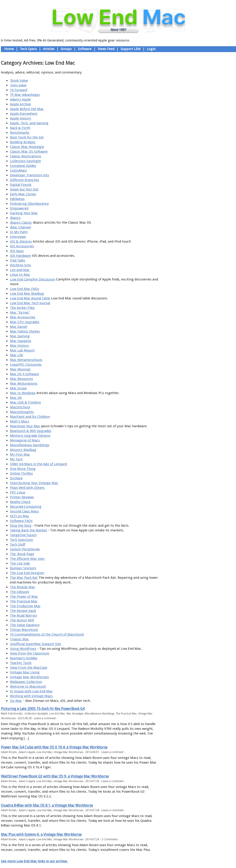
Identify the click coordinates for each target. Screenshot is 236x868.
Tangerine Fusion (23, 535)
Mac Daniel (19, 327)
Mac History (19, 346)
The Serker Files (22, 308)
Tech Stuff (18, 544)
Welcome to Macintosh (28, 687)
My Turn (16, 459)
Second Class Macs (24, 511)
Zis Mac (16, 701)
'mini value (18, 85)
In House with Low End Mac (31, 691)
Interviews (18, 237)
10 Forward (19, 90)
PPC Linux (18, 492)
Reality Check (20, 502)
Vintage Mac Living (25, 672)
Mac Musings (20, 369)
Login (151, 49)
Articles (49, 49)
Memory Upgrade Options (30, 436)
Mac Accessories (23, 317)
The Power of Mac (24, 597)
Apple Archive (20, 104)
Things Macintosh (24, 630)
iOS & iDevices (21, 241)
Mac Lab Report (22, 350)
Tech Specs (28, 49)
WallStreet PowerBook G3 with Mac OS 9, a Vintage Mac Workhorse (55, 776)
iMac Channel (20, 227)
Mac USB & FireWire (25, 402)
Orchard (16, 478)
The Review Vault (23, 611)
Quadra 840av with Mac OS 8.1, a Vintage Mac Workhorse (47, 805)
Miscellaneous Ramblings (30, 445)
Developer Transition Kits (29, 175)
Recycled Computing (26, 507)
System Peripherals (25, 549)
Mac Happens (21, 341)
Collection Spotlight (25, 161)
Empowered (19, 208)
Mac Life (17, 355)
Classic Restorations (26, 156)
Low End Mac (57, 714)
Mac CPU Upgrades (25, 322)
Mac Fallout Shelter (25, 331)
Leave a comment (45, 718)
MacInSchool (20, 407)
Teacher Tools (21, 663)
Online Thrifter (21, 473)
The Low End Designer (27, 573)
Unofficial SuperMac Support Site (35, 644)
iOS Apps (17, 251)
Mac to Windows (23, 393)
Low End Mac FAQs (25, 289)
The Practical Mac (24, 601)
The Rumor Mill (22, 620)
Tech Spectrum (21, 540)
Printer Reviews (22, 497)
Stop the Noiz (21, 526)
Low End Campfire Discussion (33, 279)
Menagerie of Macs (25, 440)
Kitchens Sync (21, 265)
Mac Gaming (20, 336)
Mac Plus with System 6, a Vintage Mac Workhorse (41, 835)
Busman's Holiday (24, 658)
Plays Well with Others (27, 488)
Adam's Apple (20, 99)
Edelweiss (17, 199)
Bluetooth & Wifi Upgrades (31, 431)
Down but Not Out (24, 189)
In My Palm (19, 232)
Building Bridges (23, 142)
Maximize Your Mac (25, 426)
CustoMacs (18, 170)
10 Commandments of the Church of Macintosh (47, 634)
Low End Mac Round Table (30, 298)
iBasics (15, 218)
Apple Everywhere (24, 114)
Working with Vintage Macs (31, 696)
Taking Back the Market (28, 530)
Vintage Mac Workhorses (29, 677)
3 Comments (110, 839)
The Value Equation (25, 625)
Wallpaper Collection (26, 682)
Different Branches (25, 180)
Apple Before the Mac (27, 109)
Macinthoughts (22, 412)
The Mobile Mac (22, 587)
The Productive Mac (25, 606)
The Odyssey (20, 592)
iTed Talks (18, 260)
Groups (66, 49)
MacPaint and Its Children (30, 417)
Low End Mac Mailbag (27, 294)
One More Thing (23, 469)
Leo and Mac (20, 270)
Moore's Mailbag (23, 450)
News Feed (106, 49)
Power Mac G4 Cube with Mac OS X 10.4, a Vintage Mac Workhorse (54, 747)
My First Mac (20, 455)
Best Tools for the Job (27, 137)
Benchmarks (20, 133)
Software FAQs (21, 521)
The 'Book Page (22, 554)
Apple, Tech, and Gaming (29, 123)
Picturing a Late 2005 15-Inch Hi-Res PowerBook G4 (43, 709)
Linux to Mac (20, 275)
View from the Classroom (30, 653)
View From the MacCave (29, 668)
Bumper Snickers (23, 568)
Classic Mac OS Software (29, 152)
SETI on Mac (20, 516)
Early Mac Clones (23, 194)
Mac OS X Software (25, 374)
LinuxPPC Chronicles (26, 365)
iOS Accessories (22, 246)
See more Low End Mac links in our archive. (34, 861)
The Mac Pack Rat (24, 578)
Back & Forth (20, 128)
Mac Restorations (24, 383)
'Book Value (19, 80)
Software (85, 49)
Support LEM (131, 49)
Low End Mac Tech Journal (30, 303)
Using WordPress (23, 649)
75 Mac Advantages (25, 95)
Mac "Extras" (20, 312)
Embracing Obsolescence (29, 204)
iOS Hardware (20, 256)
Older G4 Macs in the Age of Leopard (38, 464)
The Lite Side (20, 563)
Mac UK (16, 398)
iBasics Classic (21, 223)
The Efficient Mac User (27, 559)
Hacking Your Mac (24, 213)
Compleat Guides (23, 166)
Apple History (20, 118)
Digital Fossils (21, 185)
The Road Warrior (24, 615)
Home (9, 49)
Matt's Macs (20, 421)
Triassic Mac (19, 639)
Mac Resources (21, 379)
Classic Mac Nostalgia (27, 147)
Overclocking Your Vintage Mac (34, 483)
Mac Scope (18, 388)
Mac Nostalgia (75, 714)
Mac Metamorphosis (26, 360)
